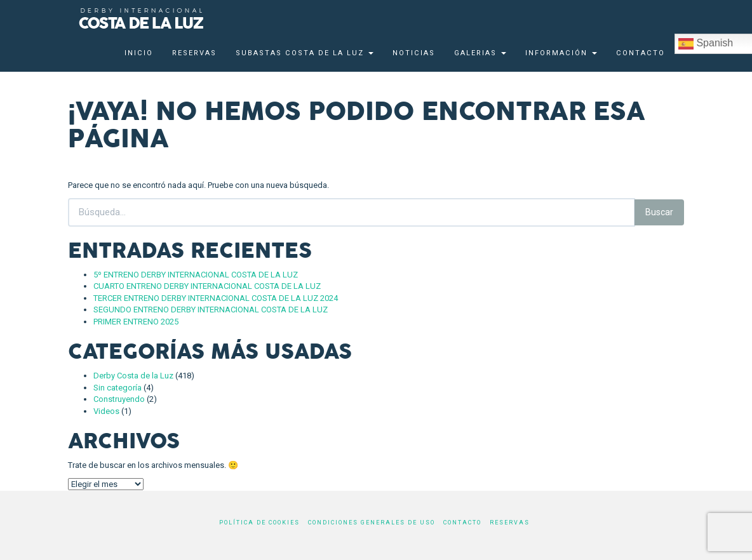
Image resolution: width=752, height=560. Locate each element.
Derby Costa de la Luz (133, 376)
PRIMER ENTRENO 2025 (136, 322)
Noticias (414, 53)
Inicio (139, 53)
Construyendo (119, 399)
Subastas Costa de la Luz (305, 53)
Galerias (480, 53)
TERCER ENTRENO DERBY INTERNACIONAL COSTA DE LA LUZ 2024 (216, 298)
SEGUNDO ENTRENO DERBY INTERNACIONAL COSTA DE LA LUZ (211, 310)
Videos (106, 411)
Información (561, 53)
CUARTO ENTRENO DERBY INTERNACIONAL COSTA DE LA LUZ (207, 286)
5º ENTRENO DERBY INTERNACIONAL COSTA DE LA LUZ (196, 275)
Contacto (641, 53)
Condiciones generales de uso (372, 523)
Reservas (194, 53)
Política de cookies (259, 523)
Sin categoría (117, 388)
